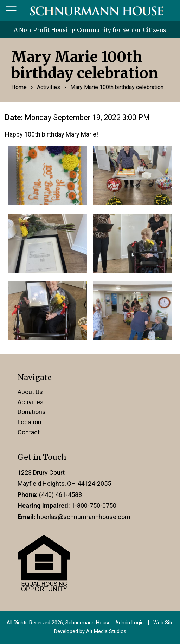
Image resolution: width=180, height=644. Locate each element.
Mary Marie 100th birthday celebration (117, 87)
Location (30, 422)
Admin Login (130, 623)
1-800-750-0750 (94, 506)
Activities (49, 87)
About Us (30, 392)
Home (19, 87)
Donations (32, 412)
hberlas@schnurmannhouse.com (84, 517)
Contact (29, 432)
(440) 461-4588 (60, 495)
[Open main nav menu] (11, 11)
